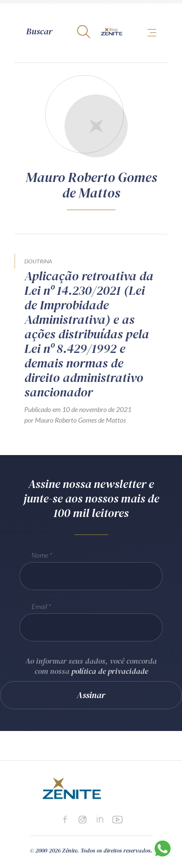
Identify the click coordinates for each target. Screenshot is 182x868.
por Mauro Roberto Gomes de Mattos (75, 420)
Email (39, 606)
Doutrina (38, 261)
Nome (40, 555)
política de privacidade (110, 671)
